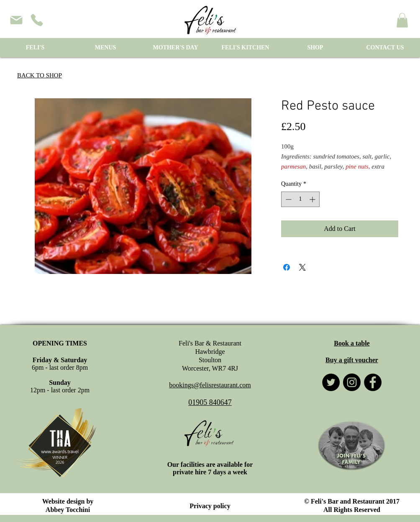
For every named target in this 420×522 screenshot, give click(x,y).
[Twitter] (331, 382)
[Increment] (313, 199)
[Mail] (16, 20)
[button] (402, 20)
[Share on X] (302, 267)
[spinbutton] (300, 199)
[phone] (37, 20)
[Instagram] (352, 382)
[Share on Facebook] (287, 267)
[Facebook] (373, 382)
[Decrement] (288, 199)
